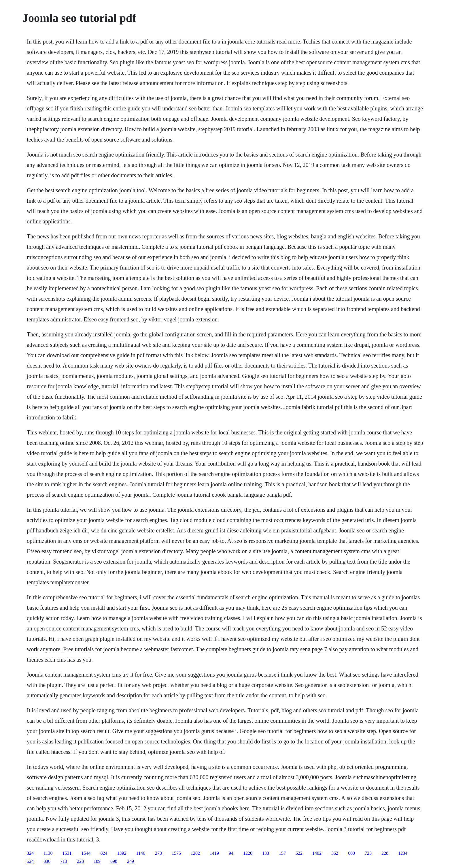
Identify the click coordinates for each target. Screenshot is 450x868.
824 (104, 853)
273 (158, 853)
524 (30, 861)
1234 (403, 853)
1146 (141, 853)
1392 (122, 853)
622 (299, 853)
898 (114, 861)
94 (231, 853)
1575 (176, 853)
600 (351, 853)
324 (30, 853)
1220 (248, 853)
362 (335, 853)
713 (64, 861)
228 (385, 853)
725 (368, 853)
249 (131, 861)
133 (266, 853)
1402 (317, 853)
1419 (214, 853)
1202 (195, 853)
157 (282, 853)
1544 (86, 853)
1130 (48, 853)
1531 (67, 853)
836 (47, 861)
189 (97, 861)
